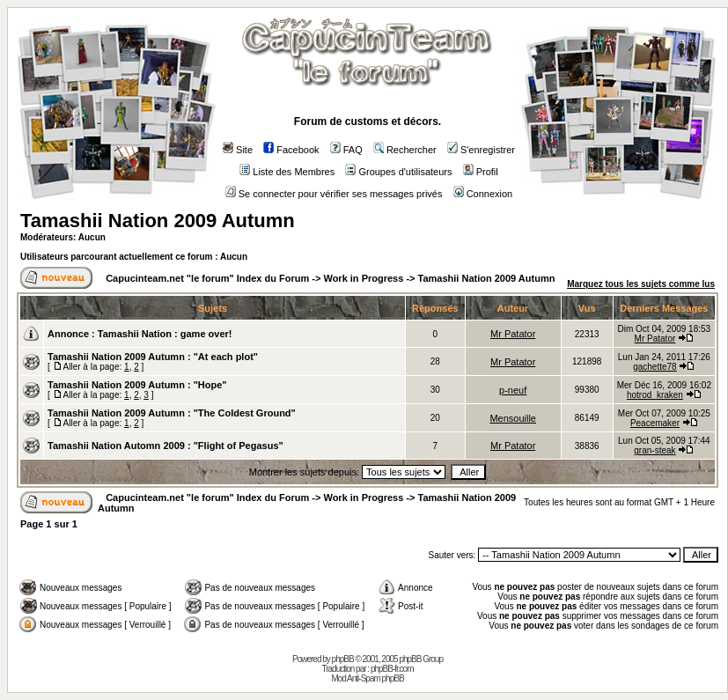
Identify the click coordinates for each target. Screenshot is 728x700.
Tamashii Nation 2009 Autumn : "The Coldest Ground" (172, 413)
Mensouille (513, 418)
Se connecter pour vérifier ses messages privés (334, 194)
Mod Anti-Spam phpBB (367, 678)
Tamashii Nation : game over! (165, 334)
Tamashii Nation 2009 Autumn (158, 221)
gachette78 (655, 367)
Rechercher (405, 150)
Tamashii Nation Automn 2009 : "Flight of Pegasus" (165, 446)
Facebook (291, 150)
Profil (481, 172)
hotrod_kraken (655, 395)
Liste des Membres (287, 172)
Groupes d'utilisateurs (398, 172)
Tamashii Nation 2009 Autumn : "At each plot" (153, 357)
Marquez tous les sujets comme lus (641, 284)
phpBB (343, 659)
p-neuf (513, 390)
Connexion (483, 194)
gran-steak (654, 450)
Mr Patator (513, 334)
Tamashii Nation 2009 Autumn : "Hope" (137, 385)
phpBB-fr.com (392, 669)
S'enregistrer (481, 150)
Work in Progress (363, 278)
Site (238, 150)
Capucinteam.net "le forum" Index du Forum (207, 278)
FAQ (346, 150)
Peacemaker (655, 423)
